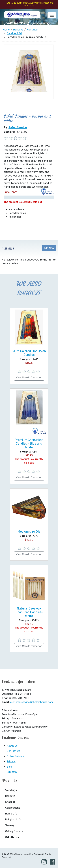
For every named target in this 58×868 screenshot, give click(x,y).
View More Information (29, 378)
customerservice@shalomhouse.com (32, 702)
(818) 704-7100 (16, 23)
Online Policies (15, 756)
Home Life (11, 814)
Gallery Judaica (14, 831)
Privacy (11, 761)
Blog (9, 767)
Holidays (10, 796)
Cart (51, 24)
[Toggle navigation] (52, 15)
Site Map (12, 772)
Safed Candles (18, 127)
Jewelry (10, 825)
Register (41, 24)
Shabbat (10, 802)
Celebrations (13, 808)
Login (31, 23)
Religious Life (13, 820)
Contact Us (13, 751)
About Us (12, 746)
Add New (49, 248)
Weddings (11, 790)
